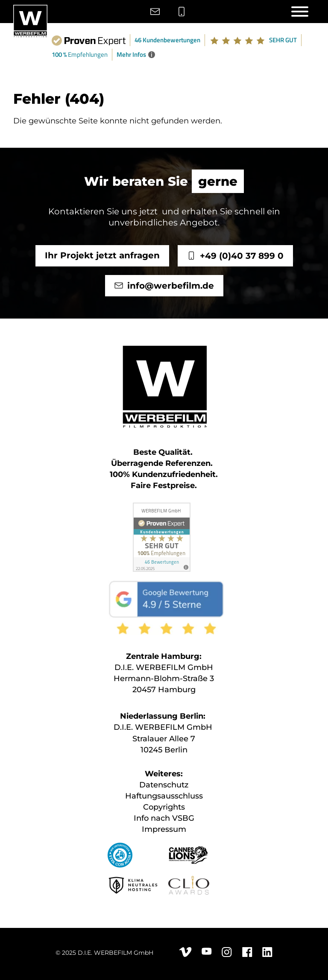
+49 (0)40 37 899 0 (241, 256)
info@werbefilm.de (170, 286)
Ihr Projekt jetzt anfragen (102, 255)
